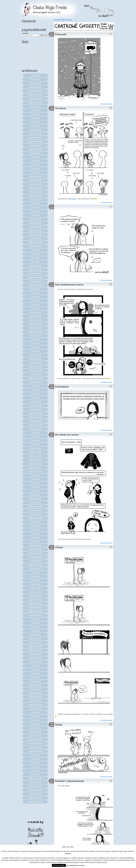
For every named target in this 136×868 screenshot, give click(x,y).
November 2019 (35, 371)
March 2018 (35, 448)
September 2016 (35, 518)
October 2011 (35, 747)
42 (111, 434)
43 (111, 108)
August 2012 (35, 709)
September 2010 (35, 798)
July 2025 (35, 110)
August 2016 (35, 522)
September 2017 (35, 472)
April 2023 (35, 215)
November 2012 (35, 697)
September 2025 (35, 103)
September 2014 (35, 611)
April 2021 (35, 305)
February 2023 (35, 223)
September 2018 (35, 425)
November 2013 (35, 650)
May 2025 (35, 118)
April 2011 (35, 771)
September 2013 (35, 658)
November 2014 (35, 604)
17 (111, 207)
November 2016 (35, 510)
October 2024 (35, 145)
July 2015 (35, 573)
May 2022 (35, 258)
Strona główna (58, 20)
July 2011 (35, 759)
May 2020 (35, 347)
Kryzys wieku (41, 63)
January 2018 (35, 456)
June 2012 (35, 716)
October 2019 (35, 375)
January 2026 (35, 87)
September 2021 (35, 285)
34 (111, 547)
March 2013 (35, 681)
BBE (64, 20)
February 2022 (35, 266)
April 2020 (35, 351)
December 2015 (35, 553)
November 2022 (35, 235)
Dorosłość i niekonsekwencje (69, 781)
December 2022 (35, 231)
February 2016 (35, 545)
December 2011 (35, 740)
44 (111, 724)
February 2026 (35, 83)
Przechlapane (62, 387)
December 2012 (35, 693)
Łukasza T (74, 199)
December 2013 (35, 646)
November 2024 (35, 141)
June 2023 (35, 207)
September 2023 (35, 196)
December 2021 (35, 274)
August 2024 (35, 153)
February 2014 (35, 639)
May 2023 (35, 211)
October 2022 (35, 239)
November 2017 (35, 464)
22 (111, 34)
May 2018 (35, 441)
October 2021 (35, 281)
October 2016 (35, 514)
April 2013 (35, 677)
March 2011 (35, 775)
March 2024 (35, 173)
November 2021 (35, 277)
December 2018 (35, 413)
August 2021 (35, 289)
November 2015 (35, 557)
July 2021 (35, 293)
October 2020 (35, 328)
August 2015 (35, 569)
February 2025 (35, 130)
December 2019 (35, 367)
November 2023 (35, 188)
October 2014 (35, 608)
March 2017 (35, 495)
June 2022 (35, 254)
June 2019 (35, 390)
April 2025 (35, 122)
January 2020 (35, 363)
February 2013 (35, 685)
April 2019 (35, 398)
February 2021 (35, 312)
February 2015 (35, 592)
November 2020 (35, 324)
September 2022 (35, 242)
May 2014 (35, 627)
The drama (60, 108)
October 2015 (35, 561)
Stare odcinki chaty (35, 802)
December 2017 (35, 460)
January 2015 (35, 596)
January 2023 (35, 227)
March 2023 (35, 219)
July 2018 (35, 433)
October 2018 (35, 421)
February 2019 (35, 406)
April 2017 (35, 491)
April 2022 (35, 262)
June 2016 (35, 530)
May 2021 (35, 301)
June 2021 (35, 297)
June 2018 (35, 437)
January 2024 (35, 180)
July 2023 (35, 204)
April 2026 (35, 75)
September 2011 (35, 751)
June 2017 (35, 483)
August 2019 (35, 382)
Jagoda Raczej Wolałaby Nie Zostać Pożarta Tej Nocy (37, 53)
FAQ (67, 20)
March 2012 (35, 728)
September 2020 (35, 332)
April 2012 (35, 724)
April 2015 (35, 584)
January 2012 (35, 736)
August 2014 (35, 615)
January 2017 (35, 503)
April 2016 (35, 538)
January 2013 (35, 689)
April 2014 (35, 631)
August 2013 (35, 662)
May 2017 (35, 487)
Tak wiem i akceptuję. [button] (59, 865)
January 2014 (35, 643)
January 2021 (35, 316)
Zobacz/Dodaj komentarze (107, 104)
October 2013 (35, 654)
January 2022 (35, 270)
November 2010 (35, 790)
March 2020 (35, 355)
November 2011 (35, 744)
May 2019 (35, 394)
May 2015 (35, 580)
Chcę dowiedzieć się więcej (75, 865)
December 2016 (35, 507)
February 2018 (35, 452)
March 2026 (35, 79)
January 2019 (35, 409)
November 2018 (35, 417)
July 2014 (35, 619)
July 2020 (35, 340)
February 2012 (35, 732)
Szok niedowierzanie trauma (69, 285)
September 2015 (35, 565)
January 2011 (35, 782)
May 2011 (35, 767)
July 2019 (35, 386)
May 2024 (35, 165)
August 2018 (35, 429)
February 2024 (35, 176)
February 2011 (35, 778)
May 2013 (35, 674)
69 (111, 284)
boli (45, 46)
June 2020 (35, 343)
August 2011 (35, 755)
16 (111, 386)
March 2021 (35, 308)
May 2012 (35, 720)
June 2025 (35, 114)
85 (111, 781)
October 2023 (35, 192)
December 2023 (35, 184)
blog (70, 20)
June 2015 (35, 576)
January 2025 (35, 134)
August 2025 (35, 106)
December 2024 (35, 138)
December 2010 (35, 786)
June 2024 (35, 161)
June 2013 (35, 670)
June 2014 (35, 623)
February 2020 (35, 359)
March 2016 (35, 542)
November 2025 (35, 95)
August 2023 (35, 200)
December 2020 (35, 320)
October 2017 (35, 468)
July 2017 (35, 479)
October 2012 (35, 701)
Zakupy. (59, 725)
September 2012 (35, 705)
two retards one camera (67, 435)
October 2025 (35, 99)
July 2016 (35, 526)
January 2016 (35, 549)
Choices (59, 547)
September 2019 (35, 378)
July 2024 (35, 157)
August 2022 (35, 246)
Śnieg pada (61, 34)
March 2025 (35, 126)
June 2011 (35, 763)
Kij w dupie (42, 60)
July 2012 (35, 712)
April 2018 (35, 444)
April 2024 (35, 169)
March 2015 (35, 588)
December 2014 (35, 600)
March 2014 (35, 635)
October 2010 (35, 794)
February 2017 (35, 499)
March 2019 (35, 402)
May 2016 (35, 534)
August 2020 (35, 336)
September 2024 (35, 149)
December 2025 (35, 91)
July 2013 (35, 666)
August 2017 (35, 475)
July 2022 (35, 250)
